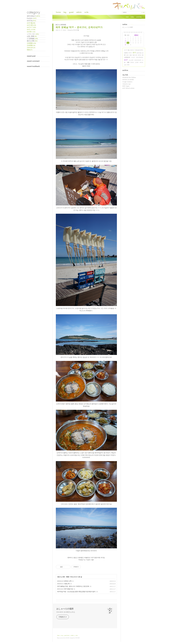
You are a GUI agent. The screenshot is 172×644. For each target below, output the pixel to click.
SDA (128, 65)
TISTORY (78, 638)
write (77, 635)
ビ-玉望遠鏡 (32, 39)
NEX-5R (135, 55)
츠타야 (132, 62)
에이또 (132, 50)
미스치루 (131, 60)
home (58, 635)
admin (72, 635)
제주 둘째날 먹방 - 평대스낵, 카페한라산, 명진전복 (73, 586)
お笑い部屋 (32, 36)
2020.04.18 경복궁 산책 (64, 581)
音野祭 (126, 53)
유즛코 (139, 55)
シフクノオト (33, 34)
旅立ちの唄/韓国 (61, 25)
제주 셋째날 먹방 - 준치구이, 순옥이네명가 (79, 27)
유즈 (134, 53)
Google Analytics (127, 82)
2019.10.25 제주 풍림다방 (65, 589)
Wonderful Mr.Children (129, 77)
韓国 (30, 50)
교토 (127, 55)
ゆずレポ (31, 29)
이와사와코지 (138, 60)
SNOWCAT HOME (128, 80)
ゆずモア (31, 27)
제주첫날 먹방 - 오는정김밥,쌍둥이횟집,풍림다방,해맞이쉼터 (76, 592)
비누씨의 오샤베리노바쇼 (66, 612)
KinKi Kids (139, 53)
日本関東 (31, 45)
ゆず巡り (31, 32)
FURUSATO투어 (139, 50)
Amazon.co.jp (126, 84)
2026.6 (136, 35)
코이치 (141, 62)
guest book (67, 635)
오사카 (133, 57)
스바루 (137, 62)
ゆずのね (31, 21)
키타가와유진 (139, 57)
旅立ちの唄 (32, 41)
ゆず (126, 60)
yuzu (125, 65)
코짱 (128, 62)
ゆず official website (128, 88)
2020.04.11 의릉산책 (63, 584)
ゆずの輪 (127, 50)
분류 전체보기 (33, 16)
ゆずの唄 (31, 25)
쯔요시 (130, 53)
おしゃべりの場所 (128, 27)
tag (62, 635)
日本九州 (31, 48)
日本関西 (31, 43)
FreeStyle (32, 18)
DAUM (67, 638)
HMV (131, 55)
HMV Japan (126, 86)
